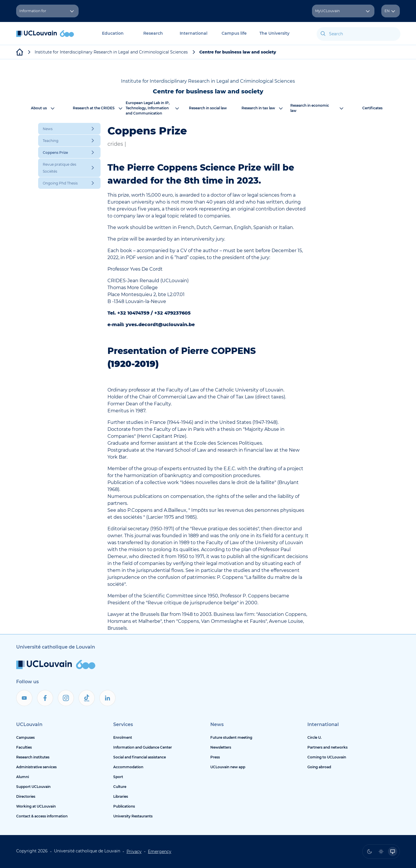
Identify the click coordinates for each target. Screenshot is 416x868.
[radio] (369, 852)
